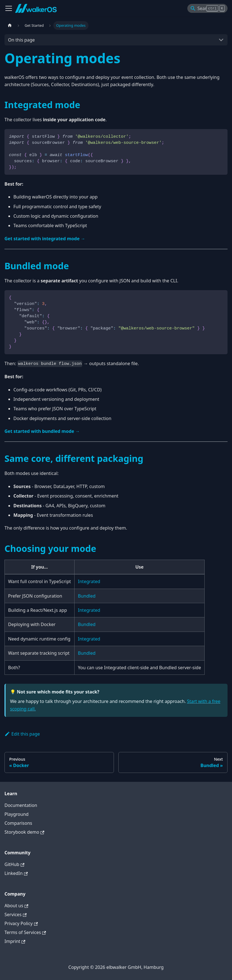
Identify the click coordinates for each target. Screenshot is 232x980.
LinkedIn (16, 873)
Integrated (89, 581)
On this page (21, 40)
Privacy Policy (21, 923)
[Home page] (10, 26)
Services (15, 914)
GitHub (14, 864)
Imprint (15, 941)
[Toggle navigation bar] (9, 8)
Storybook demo (24, 832)
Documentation (21, 805)
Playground (16, 814)
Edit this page (22, 734)
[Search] (207, 8)
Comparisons (18, 823)
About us (16, 906)
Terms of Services (25, 932)
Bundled (87, 596)
